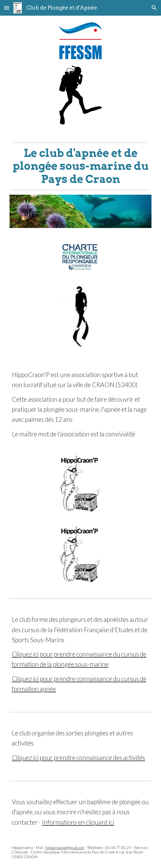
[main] (81, 166)
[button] (7, 8)
